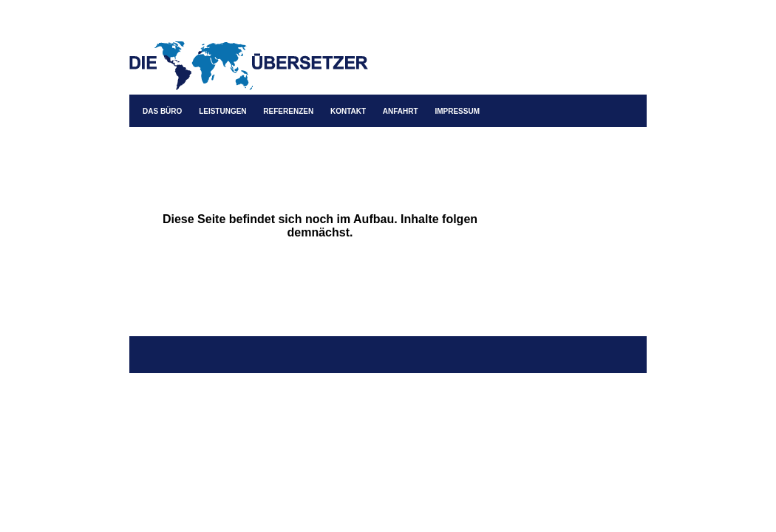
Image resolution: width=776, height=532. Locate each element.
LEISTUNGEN (222, 111)
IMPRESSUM (457, 111)
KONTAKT (348, 111)
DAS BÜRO (162, 111)
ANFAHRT (401, 111)
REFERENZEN (288, 111)
